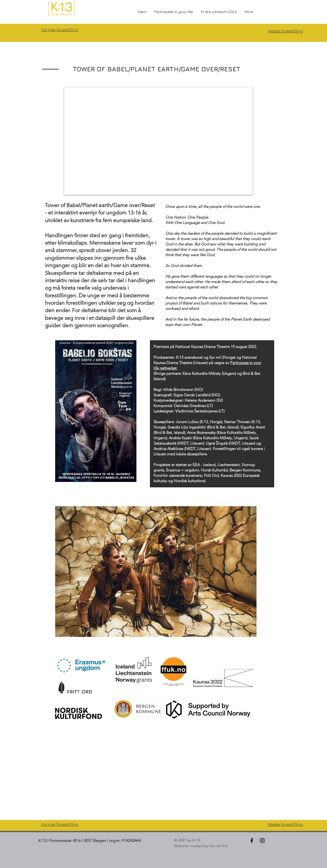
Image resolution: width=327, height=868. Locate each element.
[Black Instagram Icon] (262, 841)
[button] (156, 572)
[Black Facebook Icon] (252, 841)
